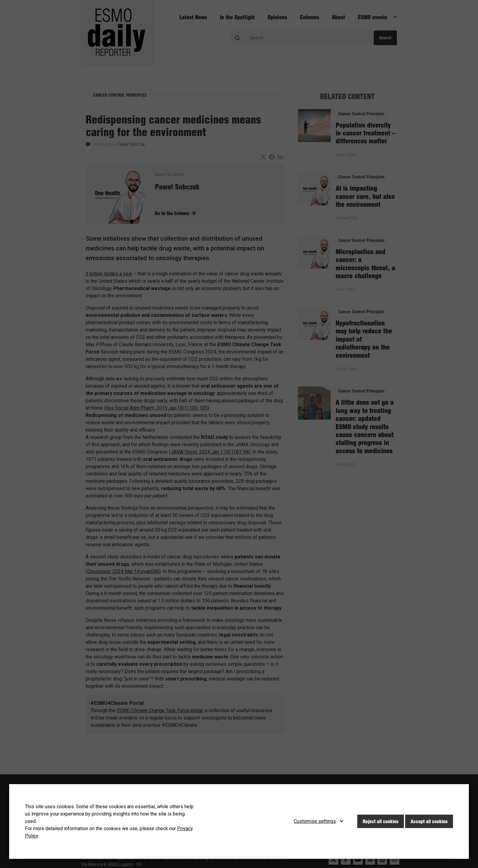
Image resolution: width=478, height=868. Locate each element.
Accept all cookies (429, 821)
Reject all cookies (381, 821)
